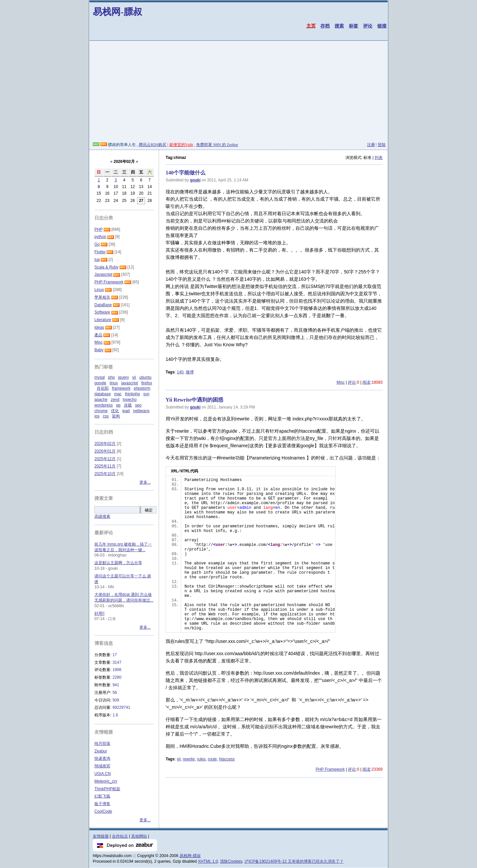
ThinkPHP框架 (107, 789)
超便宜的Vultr (181, 145)
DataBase (103, 305)
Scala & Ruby (106, 267)
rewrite (189, 759)
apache (101, 400)
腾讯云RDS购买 (153, 145)
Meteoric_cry (106, 781)
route (212, 759)
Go (97, 244)
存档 (325, 26)
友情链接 (101, 836)
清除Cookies (231, 861)
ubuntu (145, 377)
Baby (99, 350)
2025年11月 (105, 466)
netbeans (141, 411)
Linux (99, 290)
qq (118, 405)
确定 (149, 510)
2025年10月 (105, 474)
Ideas (99, 327)
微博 (190, 372)
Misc (341, 382)
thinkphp (132, 394)
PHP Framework (330, 769)
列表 (379, 158)
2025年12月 (105, 459)
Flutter (100, 252)
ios (97, 416)
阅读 (366, 382)
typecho (130, 400)
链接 (382, 26)
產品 (98, 335)
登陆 (382, 145)
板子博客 (102, 804)
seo (138, 405)
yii (179, 759)
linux (114, 383)
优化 (115, 411)
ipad (126, 411)
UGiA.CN (103, 774)
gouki (195, 180)
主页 (311, 26)
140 (180, 372)
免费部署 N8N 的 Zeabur (217, 145)
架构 (116, 416)
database (103, 394)
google (100, 383)
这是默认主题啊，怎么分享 (118, 563)
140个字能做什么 (185, 173)
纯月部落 (102, 744)
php (111, 377)
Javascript (103, 274)
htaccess (227, 759)
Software (102, 312)
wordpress (104, 405)
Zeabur (101, 751)
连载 (128, 405)
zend (115, 400)
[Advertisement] (238, 92)
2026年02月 (105, 444)
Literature (103, 320)
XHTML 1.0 (208, 861)
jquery (123, 377)
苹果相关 (102, 297)
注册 (371, 145)
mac (118, 394)
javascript (130, 383)
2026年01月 (105, 451)
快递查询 (102, 758)
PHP (98, 229)
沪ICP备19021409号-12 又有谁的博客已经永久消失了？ (294, 861)
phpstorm (142, 388)
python (100, 237)
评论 (368, 26)
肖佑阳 (103, 388)
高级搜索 (102, 516)
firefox (147, 383)
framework (121, 388)
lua (97, 260)
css (106, 416)
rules (201, 759)
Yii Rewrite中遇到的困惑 (194, 400)
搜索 (339, 26)
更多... (145, 482)
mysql (100, 377)
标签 (353, 26)
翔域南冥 (102, 766)
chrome (101, 411)
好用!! (100, 613)
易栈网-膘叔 (117, 12)
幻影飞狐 (102, 796)
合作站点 (120, 836)
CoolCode (103, 811)
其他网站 (139, 836)
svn (146, 394)
